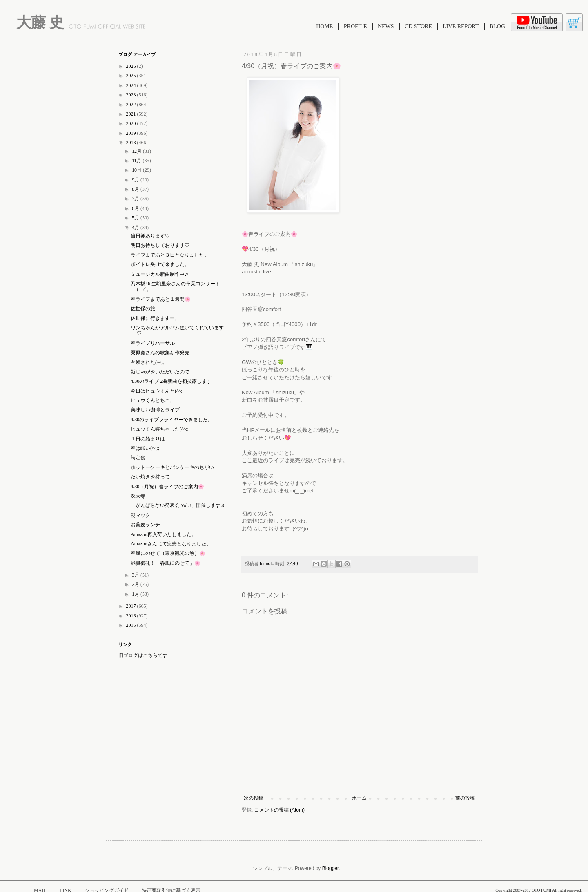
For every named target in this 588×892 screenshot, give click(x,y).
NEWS (386, 26)
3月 (136, 575)
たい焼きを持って (150, 477)
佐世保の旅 (143, 309)
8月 (136, 189)
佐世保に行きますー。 (155, 318)
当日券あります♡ (150, 236)
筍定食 (138, 458)
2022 (132, 105)
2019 (132, 133)
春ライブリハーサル (153, 343)
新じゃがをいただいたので (160, 372)
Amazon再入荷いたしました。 (164, 534)
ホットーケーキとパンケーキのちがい (172, 467)
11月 (137, 161)
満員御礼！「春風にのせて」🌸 (166, 563)
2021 (132, 114)
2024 (132, 85)
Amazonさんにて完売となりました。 (171, 544)
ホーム (359, 798)
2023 (132, 95)
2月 (136, 584)
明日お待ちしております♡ (160, 245)
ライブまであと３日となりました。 (170, 255)
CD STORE (418, 26)
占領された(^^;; (147, 362)
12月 (137, 151)
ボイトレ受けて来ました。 (160, 264)
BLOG (497, 26)
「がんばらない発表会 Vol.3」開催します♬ (177, 505)
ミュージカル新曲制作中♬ (159, 274)
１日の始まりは (148, 439)
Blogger (331, 868)
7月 (136, 199)
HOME (324, 26)
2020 (132, 123)
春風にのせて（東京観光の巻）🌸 (168, 553)
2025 (132, 76)
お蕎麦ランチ (145, 525)
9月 (136, 180)
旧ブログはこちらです (143, 655)
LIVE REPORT (461, 26)
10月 (137, 170)
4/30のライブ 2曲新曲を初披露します (171, 381)
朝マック (140, 515)
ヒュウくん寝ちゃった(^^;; (160, 429)
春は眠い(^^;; (145, 448)
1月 (136, 594)
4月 (136, 228)
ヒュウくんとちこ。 (153, 400)
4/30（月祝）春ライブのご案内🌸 (167, 487)
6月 (136, 208)
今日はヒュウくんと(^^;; (157, 391)
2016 (132, 616)
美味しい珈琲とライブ (155, 410)
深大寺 (138, 496)
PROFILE (355, 26)
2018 (132, 143)
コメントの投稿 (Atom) (280, 810)
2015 (132, 625)
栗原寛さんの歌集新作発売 (160, 353)
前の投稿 (465, 798)
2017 (132, 606)
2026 (132, 66)
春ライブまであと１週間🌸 (161, 299)
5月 (136, 218)
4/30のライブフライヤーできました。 (172, 420)
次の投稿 (254, 798)
